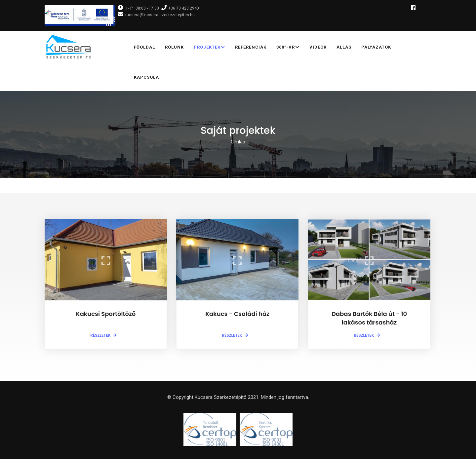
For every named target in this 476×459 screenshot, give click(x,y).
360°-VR (288, 48)
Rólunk (174, 47)
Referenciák (251, 47)
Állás (344, 47)
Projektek (209, 48)
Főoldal (144, 47)
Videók (318, 47)
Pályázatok (376, 47)
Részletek (100, 335)
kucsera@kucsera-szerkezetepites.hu (160, 15)
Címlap (238, 142)
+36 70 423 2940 (184, 8)
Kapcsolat (148, 77)
